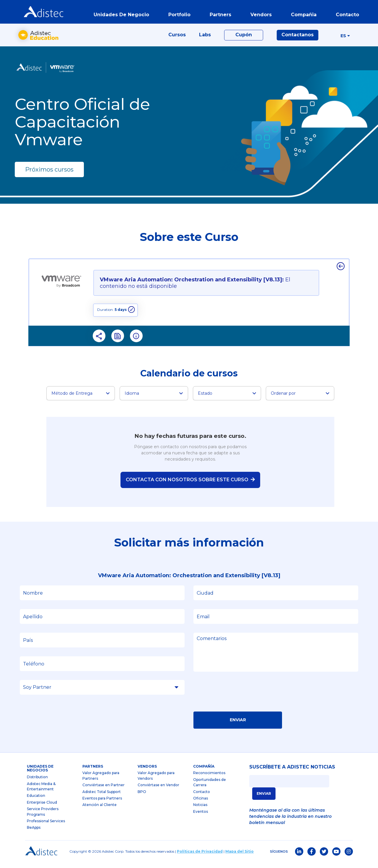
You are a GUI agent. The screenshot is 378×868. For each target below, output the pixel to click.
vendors (260, 16)
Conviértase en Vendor (158, 790)
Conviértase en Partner (104, 790)
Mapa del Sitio (239, 857)
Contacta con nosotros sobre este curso (190, 485)
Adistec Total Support (102, 797)
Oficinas (201, 804)
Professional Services (46, 827)
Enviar (238, 725)
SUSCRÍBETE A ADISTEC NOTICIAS (292, 773)
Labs (205, 39)
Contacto (202, 797)
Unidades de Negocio (120, 16)
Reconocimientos (209, 778)
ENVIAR (264, 799)
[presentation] (238, 699)
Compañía (204, 772)
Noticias (200, 810)
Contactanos (298, 39)
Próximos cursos (49, 175)
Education (36, 801)
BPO (142, 797)
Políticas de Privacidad (200, 857)
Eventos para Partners (102, 804)
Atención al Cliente (100, 810)
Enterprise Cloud (42, 808)
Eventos (201, 817)
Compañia (303, 16)
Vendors (147, 772)
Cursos (177, 39)
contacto (346, 16)
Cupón (244, 39)
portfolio (178, 16)
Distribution (37, 783)
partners (219, 16)
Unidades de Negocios (40, 774)
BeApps (34, 833)
